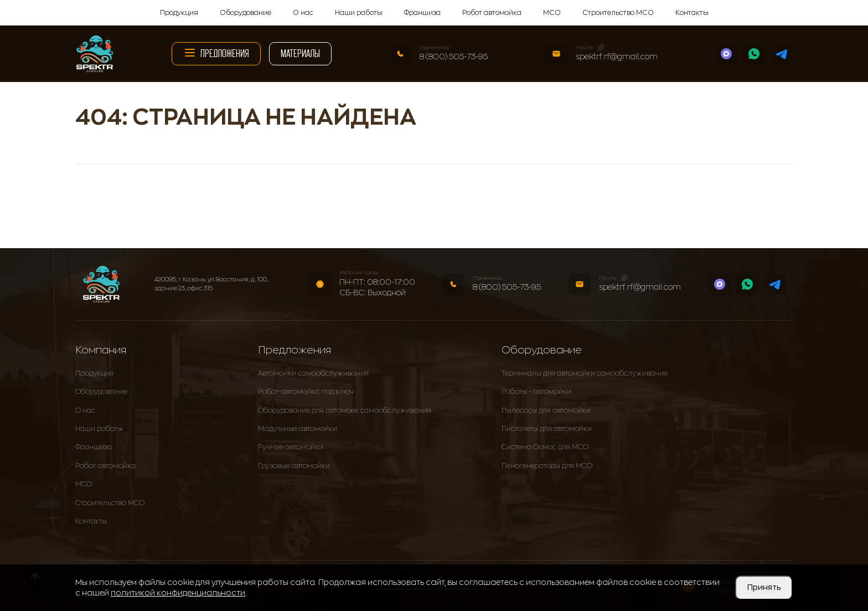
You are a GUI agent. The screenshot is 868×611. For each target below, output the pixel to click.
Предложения (216, 53)
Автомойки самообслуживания (313, 373)
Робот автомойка (492, 13)
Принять (764, 587)
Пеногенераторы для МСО (547, 466)
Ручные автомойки (291, 447)
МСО (552, 13)
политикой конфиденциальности (178, 593)
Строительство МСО (618, 13)
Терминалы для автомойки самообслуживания (585, 373)
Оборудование (246, 13)
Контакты (692, 13)
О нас (303, 13)
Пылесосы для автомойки (546, 410)
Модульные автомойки (298, 429)
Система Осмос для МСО (545, 447)
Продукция (179, 13)
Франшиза (422, 13)
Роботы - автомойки (536, 392)
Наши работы (359, 13)
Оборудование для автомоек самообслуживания (345, 410)
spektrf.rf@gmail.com (617, 57)
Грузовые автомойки (294, 466)
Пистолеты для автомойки (547, 429)
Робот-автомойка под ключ (306, 392)
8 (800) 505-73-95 (454, 57)
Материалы (300, 53)
